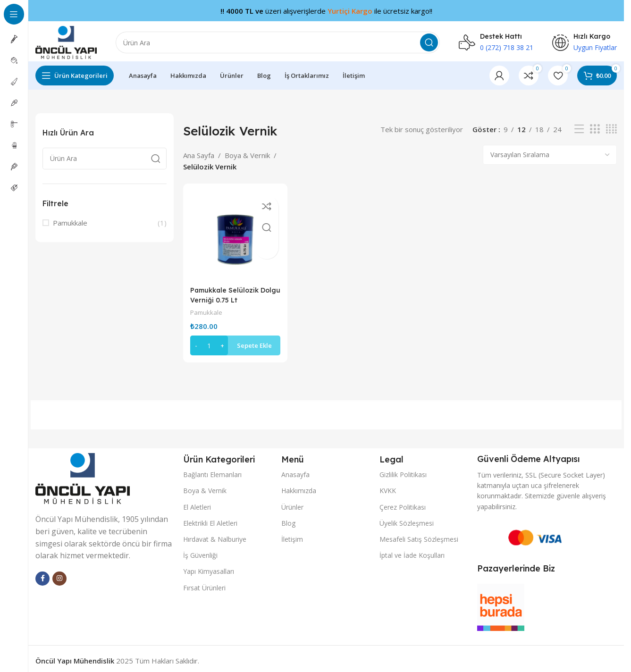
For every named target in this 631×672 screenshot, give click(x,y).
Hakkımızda (299, 485)
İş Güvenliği (200, 550)
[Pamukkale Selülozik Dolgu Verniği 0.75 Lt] (234, 232)
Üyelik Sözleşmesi (407, 517)
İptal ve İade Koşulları (412, 550)
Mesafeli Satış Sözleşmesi (419, 534)
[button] (234, 340)
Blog (288, 517)
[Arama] (278, 40)
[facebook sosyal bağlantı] (42, 573)
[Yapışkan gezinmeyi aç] (75, 73)
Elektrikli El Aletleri (210, 517)
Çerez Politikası (403, 501)
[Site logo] (66, 39)
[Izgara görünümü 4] (611, 127)
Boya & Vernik (247, 152)
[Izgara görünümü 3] (595, 127)
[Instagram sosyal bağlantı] (59, 573)
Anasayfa (295, 469)
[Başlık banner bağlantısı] (326, 11)
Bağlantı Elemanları (212, 469)
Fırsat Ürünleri (204, 582)
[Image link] (83, 472)
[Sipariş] (550, 152)
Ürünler (292, 501)
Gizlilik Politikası (403, 469)
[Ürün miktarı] (209, 340)
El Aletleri (197, 501)
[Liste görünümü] (579, 127)
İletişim (292, 534)
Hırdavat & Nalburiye (215, 534)
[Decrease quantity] (196, 340)
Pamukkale (70, 220)
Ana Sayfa (199, 152)
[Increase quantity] (222, 340)
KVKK (388, 485)
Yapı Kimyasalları (209, 566)
